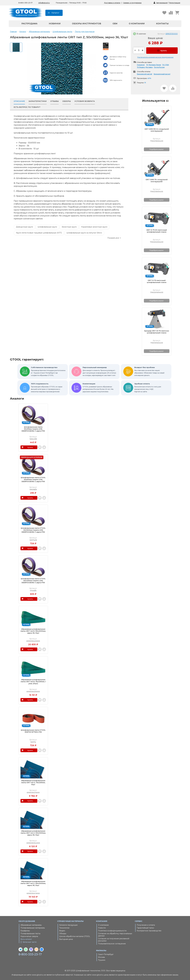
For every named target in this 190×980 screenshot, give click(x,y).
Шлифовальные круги (47, 227)
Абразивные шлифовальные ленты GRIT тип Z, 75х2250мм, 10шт (33, 783)
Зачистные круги (69, 227)
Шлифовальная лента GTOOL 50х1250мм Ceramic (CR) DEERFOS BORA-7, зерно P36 (33, 581)
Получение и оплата (146, 925)
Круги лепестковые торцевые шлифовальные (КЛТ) (39, 233)
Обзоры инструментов (87, 24)
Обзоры (63, 934)
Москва (101, 957)
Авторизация (162, 3)
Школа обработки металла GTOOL (75, 936)
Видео (62, 931)
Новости (102, 928)
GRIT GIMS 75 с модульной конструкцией (157, 181)
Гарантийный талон (145, 928)
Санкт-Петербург (106, 954)
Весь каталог (26, 939)
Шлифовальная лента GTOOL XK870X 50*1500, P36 (33, 731)
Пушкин (102, 960)
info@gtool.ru (44, 3)
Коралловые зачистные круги (94, 227)
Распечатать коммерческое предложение (155, 57)
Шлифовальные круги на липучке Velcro (84, 233)
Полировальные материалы (33, 928)
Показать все (113, 238)
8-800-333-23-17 (30, 954)
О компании (137, 24)
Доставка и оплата (112, 3)
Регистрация (175, 3)
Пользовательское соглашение (112, 944)
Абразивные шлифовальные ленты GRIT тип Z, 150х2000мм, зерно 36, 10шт (33, 883)
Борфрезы (25, 931)
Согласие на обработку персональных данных (115, 935)
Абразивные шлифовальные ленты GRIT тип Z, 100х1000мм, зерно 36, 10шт (33, 833)
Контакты (162, 24)
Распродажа (29, 24)
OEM (115, 24)
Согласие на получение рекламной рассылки (114, 940)
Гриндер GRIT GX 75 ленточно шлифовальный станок (157, 332)
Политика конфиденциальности (112, 931)
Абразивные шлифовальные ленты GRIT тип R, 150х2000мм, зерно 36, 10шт (33, 631)
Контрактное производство (149, 931)
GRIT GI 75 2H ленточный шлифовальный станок (157, 231)
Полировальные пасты (30, 934)
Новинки (55, 24)
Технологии (64, 928)
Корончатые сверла (29, 936)
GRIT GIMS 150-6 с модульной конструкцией (157, 130)
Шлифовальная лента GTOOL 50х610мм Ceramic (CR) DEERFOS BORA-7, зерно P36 (33, 480)
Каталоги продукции (68, 925)
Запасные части (29, 942)
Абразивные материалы (31, 925)
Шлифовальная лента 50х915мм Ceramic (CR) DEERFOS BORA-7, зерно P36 (33, 429)
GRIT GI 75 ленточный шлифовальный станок (157, 281)
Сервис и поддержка (132, 3)
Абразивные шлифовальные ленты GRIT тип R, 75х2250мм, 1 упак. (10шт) (33, 682)
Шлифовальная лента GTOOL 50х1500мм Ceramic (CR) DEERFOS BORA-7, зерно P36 (33, 530)
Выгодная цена (66, 939)
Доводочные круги (24, 227)
